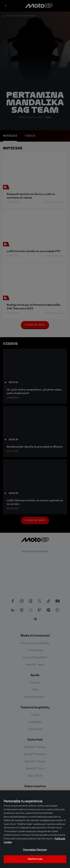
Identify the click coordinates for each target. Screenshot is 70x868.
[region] (35, 829)
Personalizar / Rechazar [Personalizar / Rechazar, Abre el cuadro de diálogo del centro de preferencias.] (35, 850)
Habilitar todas (35, 859)
